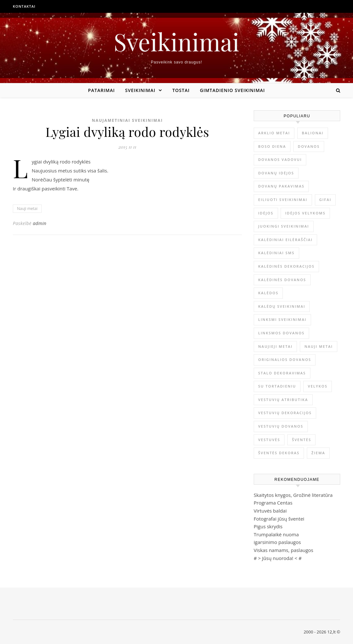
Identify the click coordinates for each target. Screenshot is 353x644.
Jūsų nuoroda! (278, 558)
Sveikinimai (176, 42)
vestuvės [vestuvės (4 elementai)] (269, 440)
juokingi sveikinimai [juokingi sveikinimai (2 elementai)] (284, 226)
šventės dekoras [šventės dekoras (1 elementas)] (279, 453)
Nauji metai (27, 209)
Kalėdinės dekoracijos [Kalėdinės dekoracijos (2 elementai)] (286, 266)
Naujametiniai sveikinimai (127, 120)
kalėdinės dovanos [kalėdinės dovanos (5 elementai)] (282, 280)
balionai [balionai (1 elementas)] (313, 133)
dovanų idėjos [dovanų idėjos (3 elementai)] (276, 173)
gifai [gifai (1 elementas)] (325, 200)
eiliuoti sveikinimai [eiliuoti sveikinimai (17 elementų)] (283, 200)
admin (39, 223)
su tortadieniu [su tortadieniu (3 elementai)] (277, 386)
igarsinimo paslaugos (277, 542)
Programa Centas (273, 503)
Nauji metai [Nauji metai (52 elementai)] (319, 346)
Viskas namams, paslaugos (283, 550)
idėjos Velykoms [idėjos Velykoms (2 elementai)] (305, 213)
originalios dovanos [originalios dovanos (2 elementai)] (285, 360)
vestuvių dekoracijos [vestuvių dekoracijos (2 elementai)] (285, 413)
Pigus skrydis (268, 526)
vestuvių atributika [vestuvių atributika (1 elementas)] (283, 400)
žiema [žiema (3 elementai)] (318, 453)
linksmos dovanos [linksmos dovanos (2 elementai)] (281, 333)
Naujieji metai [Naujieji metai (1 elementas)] (275, 346)
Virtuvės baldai (270, 511)
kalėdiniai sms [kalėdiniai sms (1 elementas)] (276, 253)
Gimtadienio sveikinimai (232, 90)
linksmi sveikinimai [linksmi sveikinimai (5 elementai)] (282, 319)
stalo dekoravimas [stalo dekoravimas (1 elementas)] (282, 373)
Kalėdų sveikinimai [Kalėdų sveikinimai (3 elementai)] (282, 306)
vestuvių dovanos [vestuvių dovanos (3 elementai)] (281, 426)
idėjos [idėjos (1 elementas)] (266, 213)
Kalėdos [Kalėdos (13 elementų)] (268, 293)
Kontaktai (24, 6)
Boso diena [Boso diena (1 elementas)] (272, 146)
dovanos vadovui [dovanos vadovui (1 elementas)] (280, 159)
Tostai (181, 90)
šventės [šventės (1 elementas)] (301, 440)
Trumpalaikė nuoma (276, 534)
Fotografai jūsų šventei (279, 519)
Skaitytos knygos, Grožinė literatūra (293, 495)
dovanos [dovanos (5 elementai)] (309, 146)
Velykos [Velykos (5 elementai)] (318, 386)
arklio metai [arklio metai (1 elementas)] (274, 133)
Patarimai (102, 90)
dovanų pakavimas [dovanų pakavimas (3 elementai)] (281, 186)
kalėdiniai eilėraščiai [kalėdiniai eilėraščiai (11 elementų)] (285, 240)
